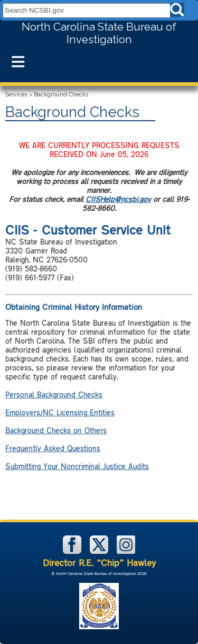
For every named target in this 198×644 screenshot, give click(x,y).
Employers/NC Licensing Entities (60, 412)
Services (16, 95)
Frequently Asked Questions (53, 448)
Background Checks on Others (56, 430)
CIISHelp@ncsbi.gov (118, 199)
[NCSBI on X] (100, 552)
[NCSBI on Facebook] (73, 552)
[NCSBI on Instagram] (126, 552)
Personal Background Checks (54, 394)
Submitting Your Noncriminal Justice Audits (77, 466)
